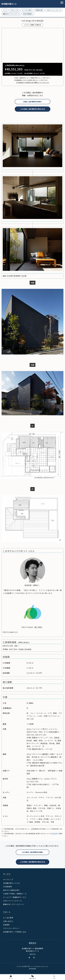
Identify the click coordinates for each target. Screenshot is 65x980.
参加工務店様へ (28, 14)
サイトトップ (8, 879)
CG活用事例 (7, 887)
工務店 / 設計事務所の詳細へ (32, 102)
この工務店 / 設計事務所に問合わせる (32, 109)
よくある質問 (8, 918)
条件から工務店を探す (11, 890)
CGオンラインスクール (54, 10)
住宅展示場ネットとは (11, 883)
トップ (5, 10)
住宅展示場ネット (8, 4)
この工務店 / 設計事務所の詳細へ (33, 852)
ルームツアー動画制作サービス (15, 897)
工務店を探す (39, 10)
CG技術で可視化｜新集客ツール (15, 894)
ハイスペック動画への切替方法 (32, 25)
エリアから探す (27, 10)
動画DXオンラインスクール (11, 14)
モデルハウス (15, 10)
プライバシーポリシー (11, 928)
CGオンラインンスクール (12, 901)
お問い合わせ (8, 921)
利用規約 (6, 925)
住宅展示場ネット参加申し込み (15, 932)
